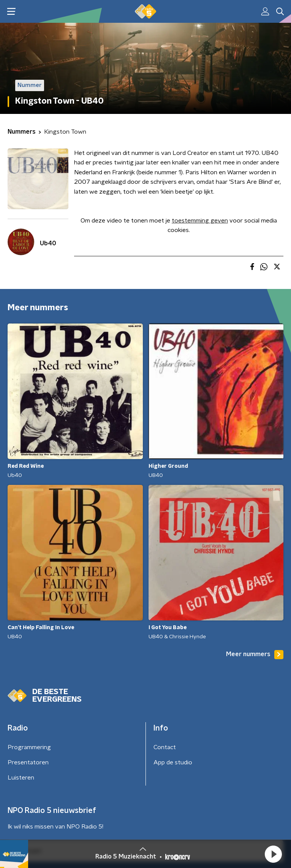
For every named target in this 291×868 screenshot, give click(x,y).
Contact (165, 747)
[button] (273, 854)
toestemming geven (200, 221)
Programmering (29, 747)
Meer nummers (255, 655)
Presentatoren (28, 762)
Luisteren (21, 778)
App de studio (173, 762)
